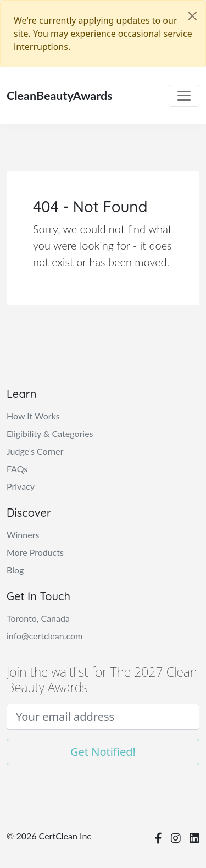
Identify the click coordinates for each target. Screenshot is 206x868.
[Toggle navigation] (184, 96)
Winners (23, 535)
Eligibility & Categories (50, 433)
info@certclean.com (44, 636)
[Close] (192, 16)
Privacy (21, 486)
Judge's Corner (35, 451)
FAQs (17, 469)
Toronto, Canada (38, 618)
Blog (15, 570)
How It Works (33, 416)
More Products (35, 552)
